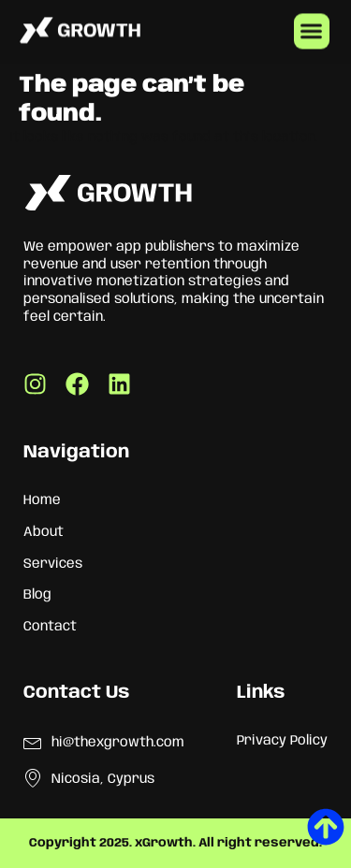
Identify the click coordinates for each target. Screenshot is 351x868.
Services (53, 564)
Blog (37, 595)
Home (42, 500)
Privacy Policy (282, 741)
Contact (50, 627)
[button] (312, 30)
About (44, 532)
